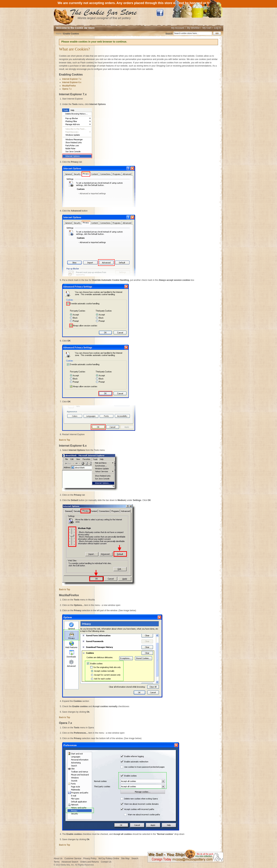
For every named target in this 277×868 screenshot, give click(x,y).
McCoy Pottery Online (109, 858)
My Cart (207, 28)
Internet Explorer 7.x (72, 79)
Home (59, 34)
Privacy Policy (90, 858)
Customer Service (73, 858)
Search (169, 34)
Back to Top (64, 440)
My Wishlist (193, 28)
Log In (218, 28)
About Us (58, 858)
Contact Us (106, 862)
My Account (178, 28)
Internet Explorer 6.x (72, 82)
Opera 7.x (67, 89)
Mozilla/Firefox (69, 86)
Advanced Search (70, 862)
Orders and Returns (89, 862)
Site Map (125, 858)
